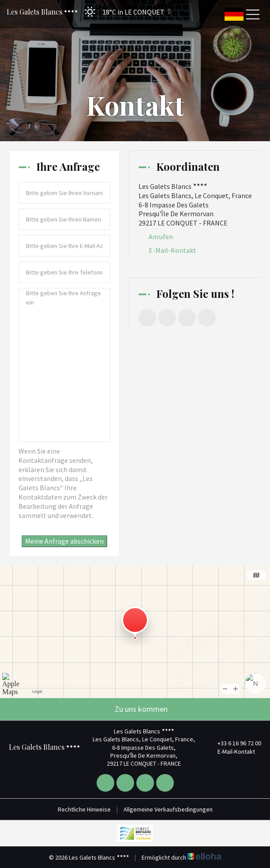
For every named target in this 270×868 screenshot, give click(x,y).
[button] (125, 12)
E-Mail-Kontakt (172, 250)
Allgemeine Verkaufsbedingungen (168, 809)
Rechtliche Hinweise (84, 809)
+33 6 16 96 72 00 (234, 743)
